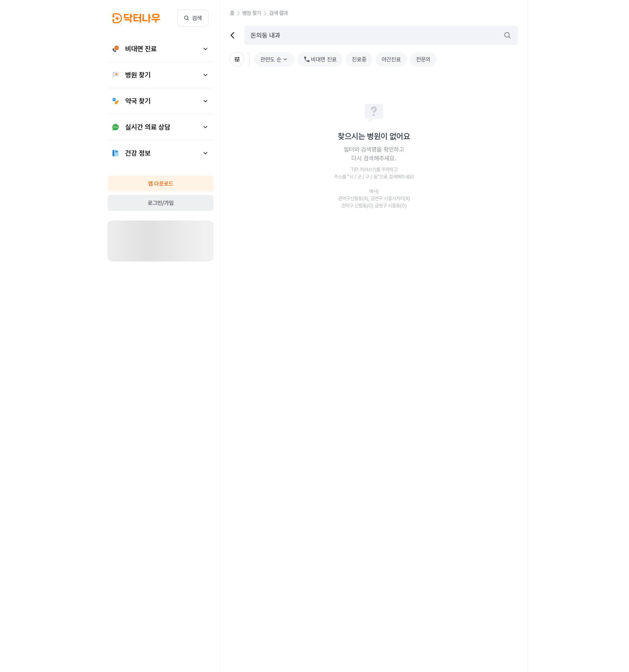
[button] (236, 13)
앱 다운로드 (161, 184)
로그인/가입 (161, 203)
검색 (193, 18)
